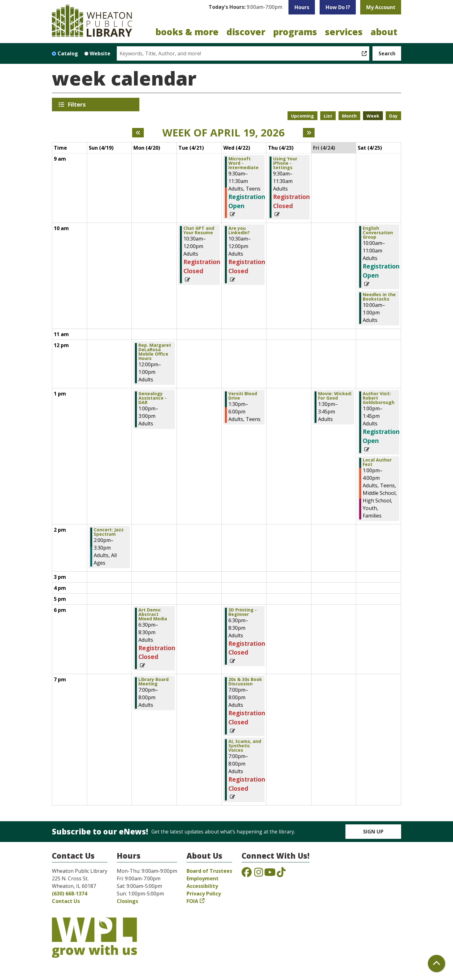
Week (373, 116)
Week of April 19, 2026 (224, 133)
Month (349, 116)
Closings (127, 901)
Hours (302, 7)
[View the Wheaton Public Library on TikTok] (281, 874)
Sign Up (373, 832)
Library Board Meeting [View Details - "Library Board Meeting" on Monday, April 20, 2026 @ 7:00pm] (154, 682)
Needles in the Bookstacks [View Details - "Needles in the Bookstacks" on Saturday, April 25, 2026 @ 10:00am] (379, 297)
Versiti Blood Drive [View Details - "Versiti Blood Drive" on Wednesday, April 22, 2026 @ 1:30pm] (243, 396)
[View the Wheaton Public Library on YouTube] (270, 874)
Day (393, 116)
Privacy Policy (204, 894)
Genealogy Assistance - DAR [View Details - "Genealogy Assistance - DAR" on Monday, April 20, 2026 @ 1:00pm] (153, 398)
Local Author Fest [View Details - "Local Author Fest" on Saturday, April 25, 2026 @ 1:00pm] (377, 462)
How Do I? (338, 7)
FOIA (192, 901)
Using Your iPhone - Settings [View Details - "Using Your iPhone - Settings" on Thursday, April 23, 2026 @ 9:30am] (285, 163)
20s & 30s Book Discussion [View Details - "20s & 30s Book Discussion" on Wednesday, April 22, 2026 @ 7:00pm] (245, 682)
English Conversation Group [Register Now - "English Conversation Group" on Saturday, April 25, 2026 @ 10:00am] (378, 233)
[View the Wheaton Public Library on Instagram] (259, 874)
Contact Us (66, 901)
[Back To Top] (436, 963)
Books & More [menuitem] (187, 32)
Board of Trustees (209, 871)
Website (100, 53)
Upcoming (302, 116)
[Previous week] (138, 133)
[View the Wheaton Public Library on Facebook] (247, 874)
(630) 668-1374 (70, 894)
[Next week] (309, 133)
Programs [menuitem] (295, 32)
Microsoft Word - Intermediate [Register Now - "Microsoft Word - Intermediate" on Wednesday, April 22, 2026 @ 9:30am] (243, 163)
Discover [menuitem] (246, 32)
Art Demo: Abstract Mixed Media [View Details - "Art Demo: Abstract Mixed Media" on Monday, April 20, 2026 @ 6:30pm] (153, 614)
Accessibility (202, 886)
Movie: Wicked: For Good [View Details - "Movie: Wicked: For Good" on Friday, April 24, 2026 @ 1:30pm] (335, 396)
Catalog (68, 53)
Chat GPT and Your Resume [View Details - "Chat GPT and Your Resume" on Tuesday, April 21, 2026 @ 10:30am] (199, 230)
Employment (203, 878)
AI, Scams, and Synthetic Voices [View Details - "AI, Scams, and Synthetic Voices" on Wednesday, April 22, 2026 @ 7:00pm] (245, 746)
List (328, 116)
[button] (245, 7)
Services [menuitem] (344, 32)
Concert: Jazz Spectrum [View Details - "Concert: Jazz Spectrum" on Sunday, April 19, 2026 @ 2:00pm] (109, 532)
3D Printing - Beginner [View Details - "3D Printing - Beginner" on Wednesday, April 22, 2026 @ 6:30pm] (243, 612)
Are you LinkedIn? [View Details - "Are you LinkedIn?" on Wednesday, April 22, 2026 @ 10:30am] (239, 230)
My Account (381, 7)
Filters (78, 104)
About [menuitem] (384, 32)
